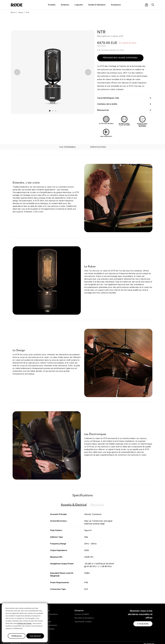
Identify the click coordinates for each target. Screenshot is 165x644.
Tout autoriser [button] (35, 636)
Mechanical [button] (97, 490)
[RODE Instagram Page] (138, 638)
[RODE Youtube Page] (142, 638)
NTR (26, 12)
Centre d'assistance (50, 599)
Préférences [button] (17, 636)
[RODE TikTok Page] (146, 638)
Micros (13, 12)
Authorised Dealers (50, 610)
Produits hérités (49, 614)
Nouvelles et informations (84, 603)
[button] (146, 5)
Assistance (116, 5)
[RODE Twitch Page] (149, 638)
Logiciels (79, 5)
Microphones (16, 599)
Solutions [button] (65, 5)
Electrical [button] (74, 490)
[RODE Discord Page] (153, 638)
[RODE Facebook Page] (131, 638)
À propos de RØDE (82, 599)
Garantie (46, 603)
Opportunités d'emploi (83, 606)
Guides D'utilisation (97, 5)
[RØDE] (23, 5)
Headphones (16, 603)
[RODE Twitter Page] (135, 638)
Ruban (20, 12)
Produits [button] (52, 5)
